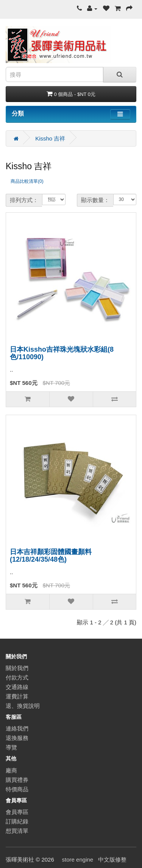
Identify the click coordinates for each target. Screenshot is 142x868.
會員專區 (17, 812)
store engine (78, 860)
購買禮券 (17, 780)
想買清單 (17, 831)
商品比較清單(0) (27, 181)
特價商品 (17, 789)
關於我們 (17, 668)
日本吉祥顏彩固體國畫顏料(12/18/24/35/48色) (51, 556)
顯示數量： (95, 200)
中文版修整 (112, 860)
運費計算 (17, 696)
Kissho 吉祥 (50, 138)
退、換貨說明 (23, 706)
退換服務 (17, 738)
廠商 (11, 770)
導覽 (11, 747)
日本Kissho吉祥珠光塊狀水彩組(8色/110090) (62, 353)
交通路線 (17, 687)
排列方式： (24, 200)
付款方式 (17, 677)
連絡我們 (17, 728)
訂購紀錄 (17, 821)
